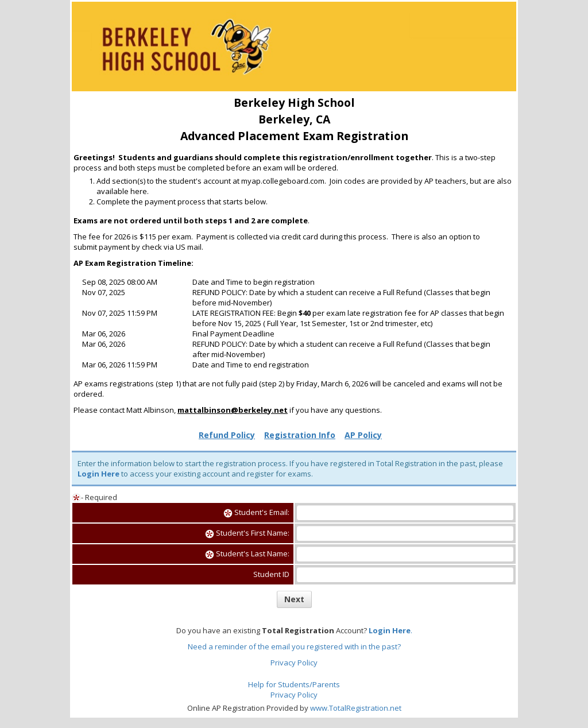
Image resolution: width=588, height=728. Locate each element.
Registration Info (300, 435)
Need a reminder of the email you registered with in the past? (294, 646)
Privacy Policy (294, 663)
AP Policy (363, 435)
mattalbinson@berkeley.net (233, 410)
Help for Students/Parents (294, 684)
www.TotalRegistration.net (356, 708)
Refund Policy (227, 435)
